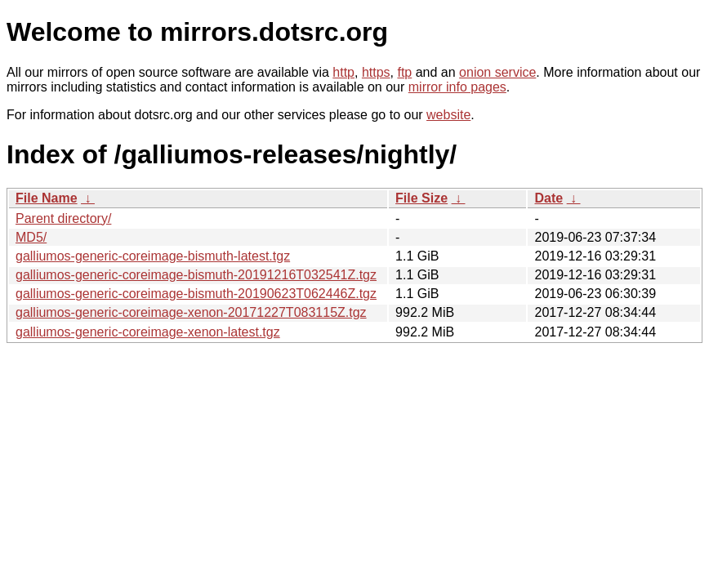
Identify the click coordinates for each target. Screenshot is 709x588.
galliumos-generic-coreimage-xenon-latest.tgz (148, 332)
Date (548, 198)
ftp (404, 72)
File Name (47, 198)
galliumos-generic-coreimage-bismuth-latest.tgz (153, 256)
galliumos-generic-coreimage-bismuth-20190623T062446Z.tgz (196, 294)
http (343, 72)
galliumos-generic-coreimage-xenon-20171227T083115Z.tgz (191, 312)
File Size (421, 198)
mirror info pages (457, 87)
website (448, 115)
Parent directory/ (63, 218)
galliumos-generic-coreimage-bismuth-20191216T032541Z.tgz (196, 275)
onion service (497, 72)
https (376, 72)
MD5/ (31, 237)
